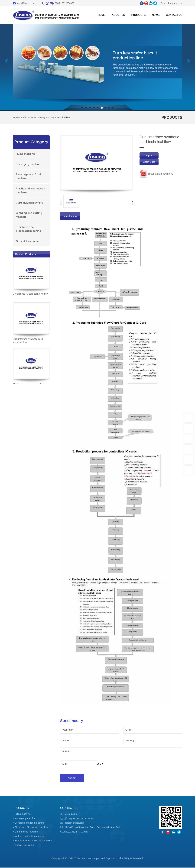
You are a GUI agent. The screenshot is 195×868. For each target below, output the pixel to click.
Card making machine (29, 203)
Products (139, 15)
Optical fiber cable (27, 241)
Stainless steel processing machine (28, 229)
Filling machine (25, 154)
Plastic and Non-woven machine (30, 190)
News (156, 15)
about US (118, 15)
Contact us (174, 15)
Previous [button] (61, 201)
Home (102, 15)
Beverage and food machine (28, 176)
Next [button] (132, 201)
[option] (71, 201)
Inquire (149, 156)
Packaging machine (28, 164)
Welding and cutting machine (29, 215)
